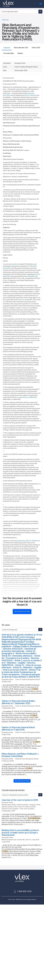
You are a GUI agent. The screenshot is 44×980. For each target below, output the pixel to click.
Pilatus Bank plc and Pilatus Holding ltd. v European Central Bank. (20, 755)
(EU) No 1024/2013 (30, 95)
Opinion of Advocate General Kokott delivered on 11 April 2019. (18, 729)
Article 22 (16, 264)
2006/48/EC (31, 276)
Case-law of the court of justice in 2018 (20, 800)
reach (21, 300)
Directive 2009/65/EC (30, 397)
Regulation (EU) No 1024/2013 (28, 541)
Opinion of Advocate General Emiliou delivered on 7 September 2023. (18, 702)
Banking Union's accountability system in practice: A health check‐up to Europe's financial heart (20, 833)
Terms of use (12, 899)
